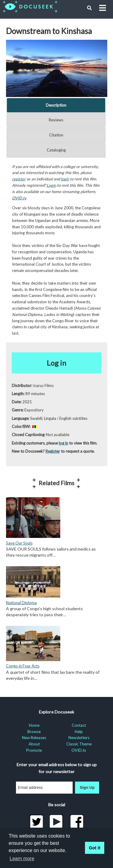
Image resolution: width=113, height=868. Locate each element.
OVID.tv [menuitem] (79, 750)
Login (51, 185)
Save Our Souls (19, 543)
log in (63, 443)
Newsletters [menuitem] (79, 738)
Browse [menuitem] (34, 732)
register (19, 179)
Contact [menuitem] (79, 725)
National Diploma (21, 603)
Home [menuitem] (34, 725)
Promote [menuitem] (34, 750)
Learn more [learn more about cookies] (22, 859)
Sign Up (87, 787)
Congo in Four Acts (23, 666)
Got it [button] (95, 848)
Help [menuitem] (79, 732)
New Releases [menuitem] (34, 738)
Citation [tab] (56, 135)
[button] (89, 8)
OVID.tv (19, 198)
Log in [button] (56, 363)
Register (53, 451)
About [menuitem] (34, 744)
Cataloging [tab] (56, 150)
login (65, 179)
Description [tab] (56, 105)
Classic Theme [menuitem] (79, 744)
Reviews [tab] (56, 120)
